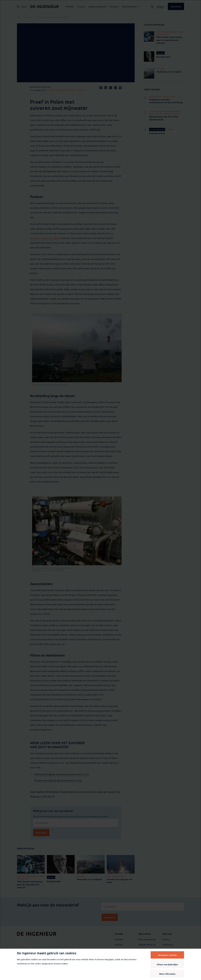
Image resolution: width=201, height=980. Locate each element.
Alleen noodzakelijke (167, 964)
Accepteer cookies (167, 955)
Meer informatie (167, 974)
